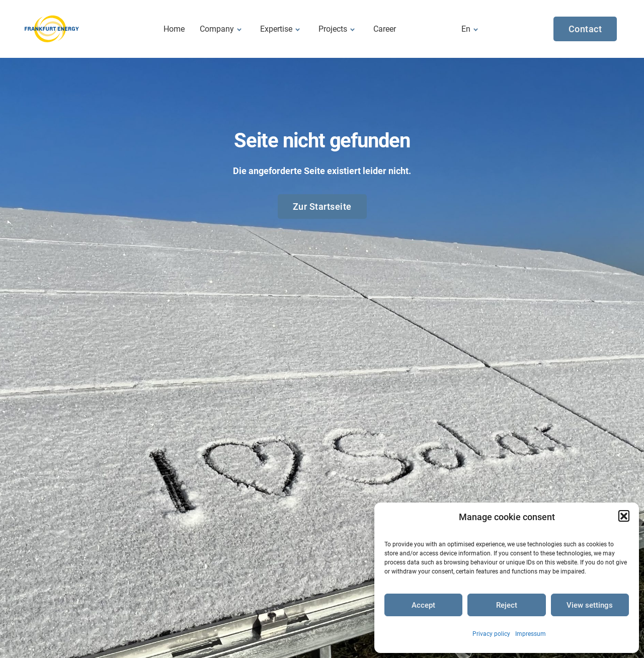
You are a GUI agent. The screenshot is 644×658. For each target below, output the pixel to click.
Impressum (531, 634)
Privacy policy (491, 634)
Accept (423, 605)
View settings (590, 605)
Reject (507, 605)
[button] (624, 516)
